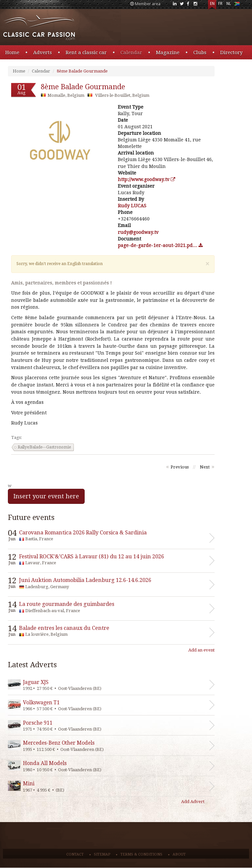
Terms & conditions (141, 854)
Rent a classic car (86, 52)
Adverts (42, 52)
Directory (231, 52)
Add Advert (193, 802)
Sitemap (102, 854)
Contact (75, 854)
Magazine (168, 52)
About (179, 854)
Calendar (131, 52)
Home (12, 52)
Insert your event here (46, 496)
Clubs (200, 52)
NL (229, 4)
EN (212, 4)
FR (220, 4)
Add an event (201, 650)
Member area (148, 4)
